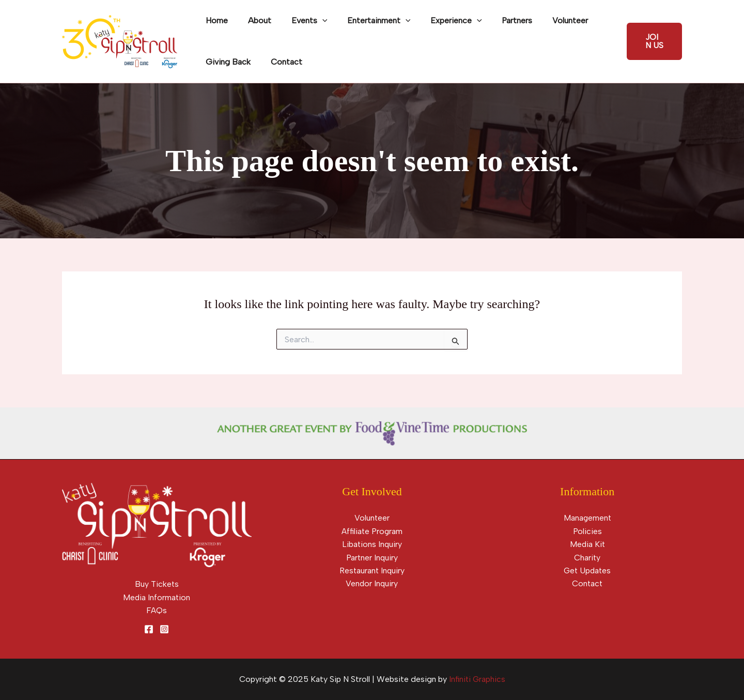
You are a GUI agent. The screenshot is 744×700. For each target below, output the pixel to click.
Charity (587, 558)
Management (587, 518)
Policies (587, 531)
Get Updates (587, 571)
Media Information (157, 597)
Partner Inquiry (372, 558)
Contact (281, 62)
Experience (441, 21)
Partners (498, 20)
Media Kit (587, 544)
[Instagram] (164, 630)
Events (301, 21)
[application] (314, 21)
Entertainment (367, 21)
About (254, 20)
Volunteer (548, 20)
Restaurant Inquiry (372, 571)
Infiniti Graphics (477, 680)
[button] (653, 41)
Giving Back (227, 62)
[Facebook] (149, 630)
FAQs (157, 610)
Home (215, 20)
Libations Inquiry (372, 544)
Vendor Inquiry (372, 584)
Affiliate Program (372, 531)
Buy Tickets (157, 584)
